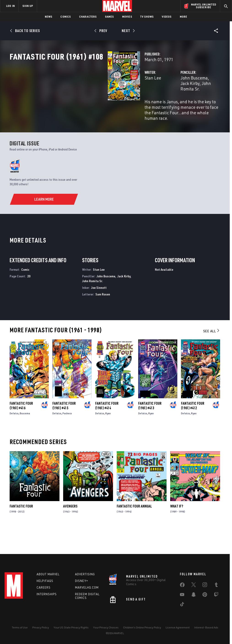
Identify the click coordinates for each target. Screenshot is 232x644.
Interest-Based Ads (206, 627)
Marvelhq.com (87, 587)
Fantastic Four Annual (134, 530)
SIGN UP (28, 6)
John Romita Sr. (93, 305)
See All (212, 355)
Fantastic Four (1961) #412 (193, 430)
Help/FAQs (45, 581)
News (49, 17)
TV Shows (147, 17)
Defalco (14, 437)
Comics (66, 17)
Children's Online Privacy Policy (142, 627)
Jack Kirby (185, 98)
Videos (167, 17)
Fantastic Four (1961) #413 (150, 430)
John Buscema (160, 98)
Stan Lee (84, 98)
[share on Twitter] (194, 586)
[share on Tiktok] (182, 605)
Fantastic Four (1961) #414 (107, 430)
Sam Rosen (103, 318)
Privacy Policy (41, 627)
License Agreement (178, 627)
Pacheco (67, 437)
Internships (47, 594)
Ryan (108, 437)
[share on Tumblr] (216, 586)
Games (109, 17)
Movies (127, 17)
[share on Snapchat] (194, 595)
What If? (177, 530)
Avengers (70, 530)
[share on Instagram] (205, 586)
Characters (88, 17)
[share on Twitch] (216, 595)
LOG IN (11, 6)
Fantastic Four (21, 530)
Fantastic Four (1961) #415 (64, 430)
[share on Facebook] (182, 586)
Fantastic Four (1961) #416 (21, 430)
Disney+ (82, 581)
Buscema (25, 437)
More (184, 17)
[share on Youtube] (182, 595)
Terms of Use (20, 627)
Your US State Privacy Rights (71, 627)
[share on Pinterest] (205, 595)
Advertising (85, 574)
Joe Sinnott (99, 311)
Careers (44, 587)
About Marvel (48, 574)
